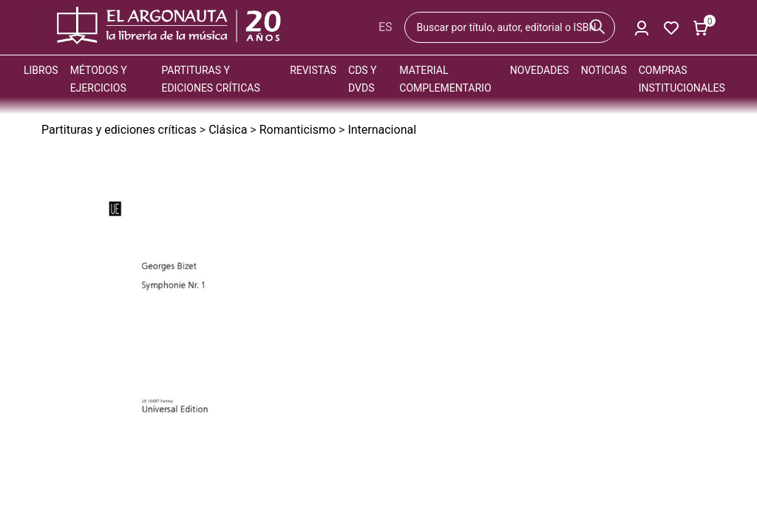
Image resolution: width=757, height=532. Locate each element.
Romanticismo (298, 130)
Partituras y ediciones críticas (119, 130)
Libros (41, 70)
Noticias (604, 70)
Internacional (382, 130)
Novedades (540, 70)
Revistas (313, 70)
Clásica (228, 130)
